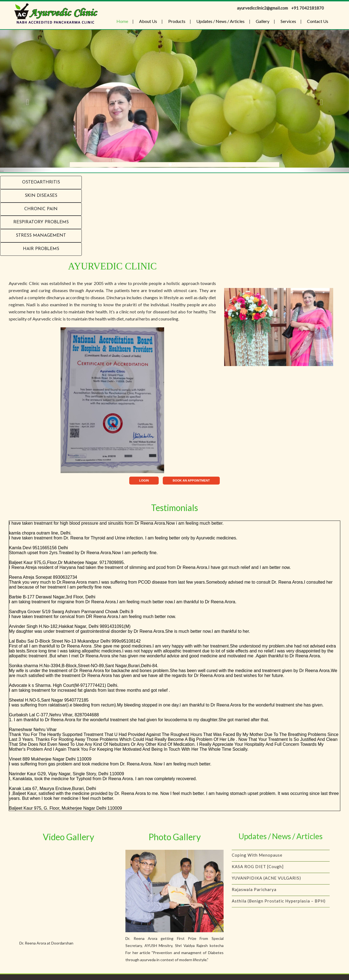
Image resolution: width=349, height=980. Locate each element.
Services (288, 21)
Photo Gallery (175, 837)
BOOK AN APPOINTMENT (191, 480)
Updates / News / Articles (220, 21)
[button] (26, 101)
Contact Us (318, 21)
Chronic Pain (41, 209)
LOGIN (144, 480)
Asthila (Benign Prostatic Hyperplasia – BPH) (279, 907)
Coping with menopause (257, 861)
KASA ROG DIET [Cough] (258, 872)
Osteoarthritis (41, 182)
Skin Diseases (41, 196)
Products (177, 21)
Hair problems (41, 249)
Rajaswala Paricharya (254, 895)
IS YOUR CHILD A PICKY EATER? (266, 849)
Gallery (263, 21)
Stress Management (41, 236)
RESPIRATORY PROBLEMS (41, 222)
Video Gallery (68, 837)
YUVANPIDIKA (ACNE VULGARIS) (266, 884)
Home (122, 21)
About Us (148, 21)
